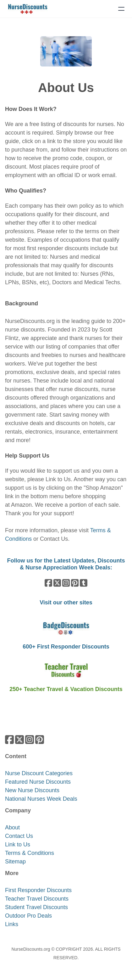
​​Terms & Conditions (30, 853)
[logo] (28, 9)
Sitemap (15, 862)
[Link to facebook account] (48, 583)
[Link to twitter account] (57, 583)
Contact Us (54, 539)
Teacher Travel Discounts (37, 899)
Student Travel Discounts (36, 907)
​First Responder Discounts (38, 890)
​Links (12, 924)
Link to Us (58, 479)
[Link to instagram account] (66, 583)
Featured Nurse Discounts (38, 782)
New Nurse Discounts (32, 790)
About (12, 827)
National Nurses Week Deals (41, 799)
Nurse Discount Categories (39, 773)
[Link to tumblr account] (84, 583)
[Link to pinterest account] (75, 583)
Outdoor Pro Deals (28, 916)
